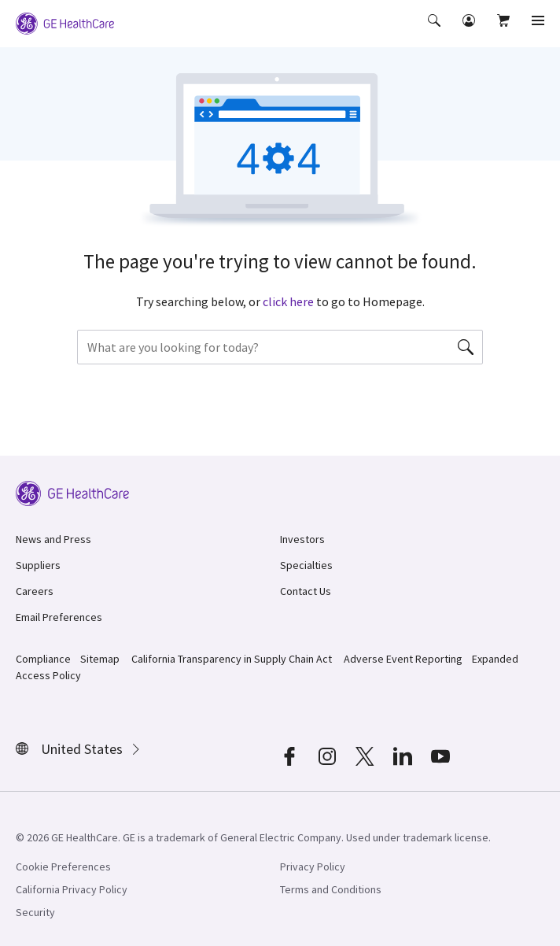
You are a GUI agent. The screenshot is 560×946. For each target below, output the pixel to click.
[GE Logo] (65, 22)
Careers (35, 591)
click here (288, 301)
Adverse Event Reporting (403, 659)
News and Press (53, 539)
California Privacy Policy (72, 889)
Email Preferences (59, 617)
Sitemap (100, 659)
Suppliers (38, 565)
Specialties (306, 565)
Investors (302, 539)
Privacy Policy (313, 867)
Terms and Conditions (331, 889)
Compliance (43, 659)
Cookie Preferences (63, 867)
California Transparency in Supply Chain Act (232, 659)
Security (35, 912)
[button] (436, 31)
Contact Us (306, 591)
